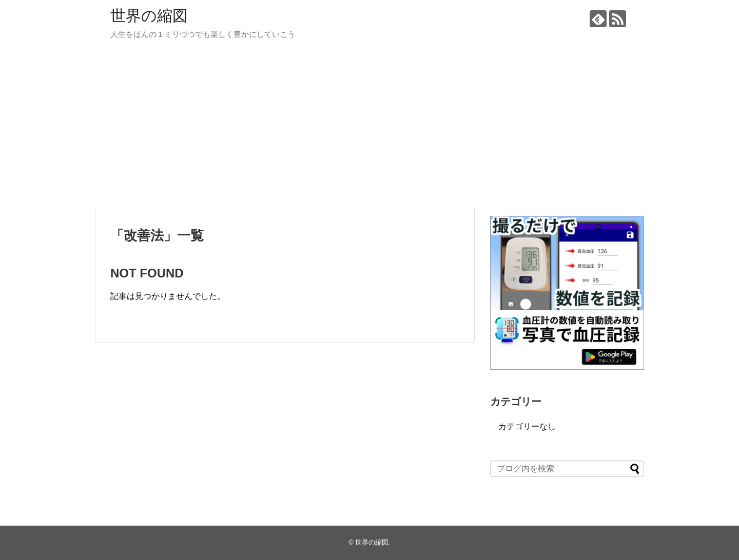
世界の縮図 (149, 16)
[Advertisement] (369, 128)
